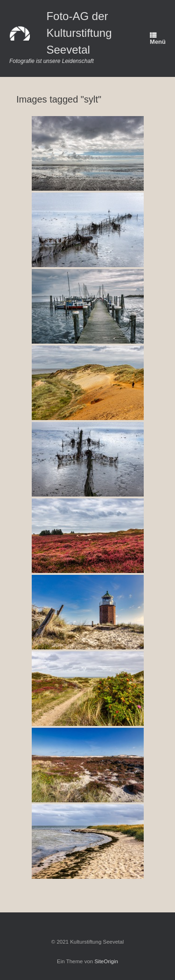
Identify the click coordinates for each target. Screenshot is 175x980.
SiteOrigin (106, 961)
